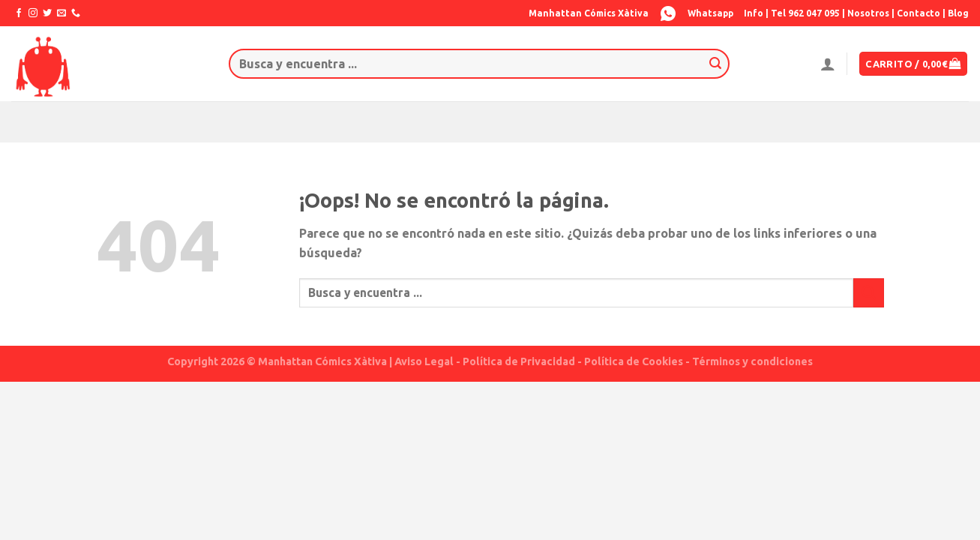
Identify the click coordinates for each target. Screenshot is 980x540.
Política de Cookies (634, 361)
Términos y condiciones (752, 361)
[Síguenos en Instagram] (33, 13)
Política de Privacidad (519, 361)
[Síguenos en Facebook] (19, 13)
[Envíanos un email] (61, 13)
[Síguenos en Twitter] (47, 13)
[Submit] (715, 64)
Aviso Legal (424, 361)
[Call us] (76, 13)
